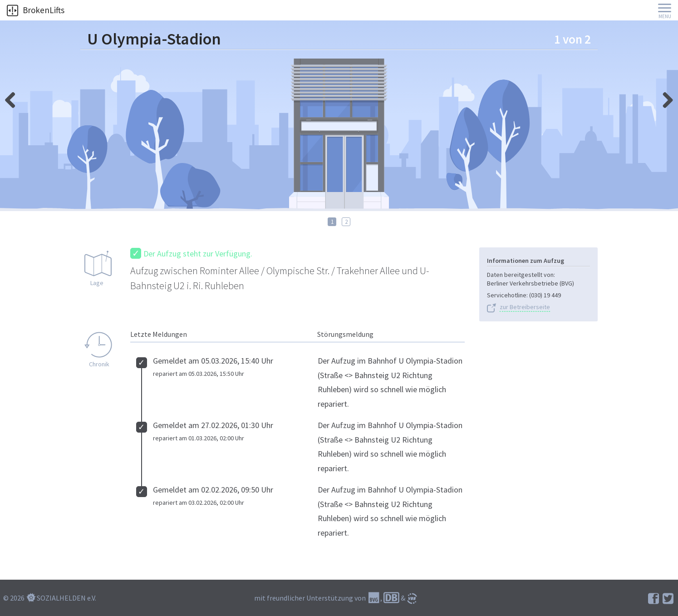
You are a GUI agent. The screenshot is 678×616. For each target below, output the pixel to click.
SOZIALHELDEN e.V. (66, 598)
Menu (665, 17)
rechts (14, 98)
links (664, 98)
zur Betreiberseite (525, 307)
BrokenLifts (36, 10)
